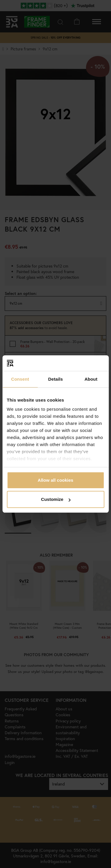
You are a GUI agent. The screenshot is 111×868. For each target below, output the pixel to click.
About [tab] (91, 379)
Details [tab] (56, 379)
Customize (56, 499)
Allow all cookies (55, 480)
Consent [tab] (20, 379)
